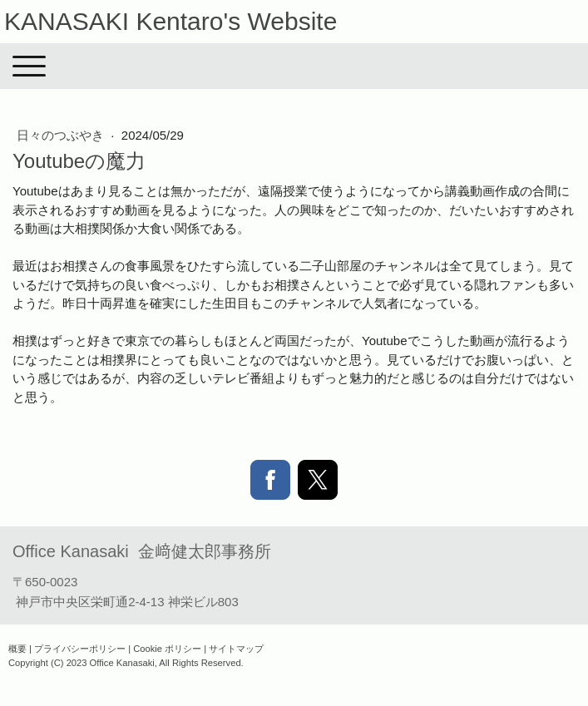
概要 (17, 649)
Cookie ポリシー (167, 649)
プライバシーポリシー (80, 649)
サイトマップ (236, 649)
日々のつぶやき (62, 135)
